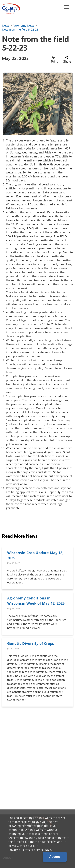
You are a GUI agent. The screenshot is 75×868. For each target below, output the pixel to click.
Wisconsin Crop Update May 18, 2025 (35, 555)
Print (54, 60)
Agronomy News (23, 25)
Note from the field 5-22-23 (20, 29)
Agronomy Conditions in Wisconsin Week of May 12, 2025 (36, 601)
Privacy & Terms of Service (26, 850)
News (6, 25)
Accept (54, 857)
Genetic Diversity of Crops (31, 643)
